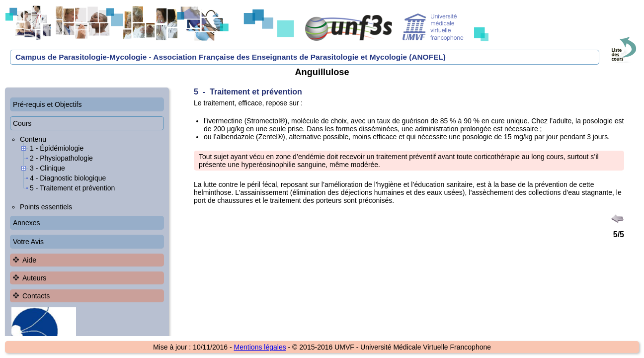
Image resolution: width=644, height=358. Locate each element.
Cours (22, 123)
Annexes (26, 223)
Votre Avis (28, 242)
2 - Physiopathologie (61, 158)
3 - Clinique (47, 168)
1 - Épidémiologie (57, 148)
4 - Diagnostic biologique (68, 178)
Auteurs (34, 278)
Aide (29, 260)
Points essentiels (46, 207)
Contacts (36, 296)
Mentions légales (260, 347)
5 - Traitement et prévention (72, 188)
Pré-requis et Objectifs (47, 104)
